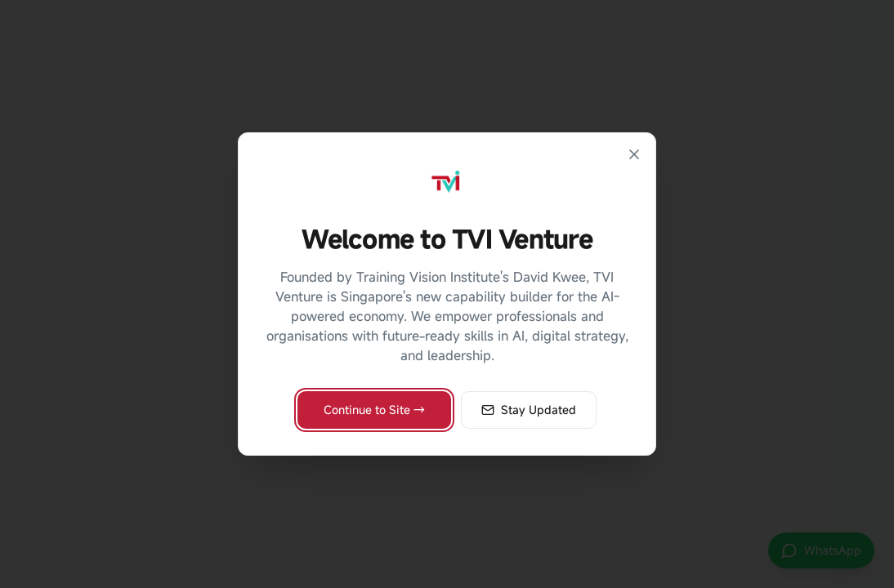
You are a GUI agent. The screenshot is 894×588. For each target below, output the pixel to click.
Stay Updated (529, 410)
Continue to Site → (374, 410)
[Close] (634, 154)
